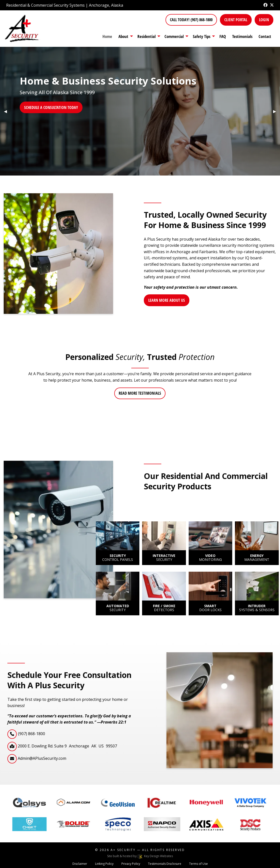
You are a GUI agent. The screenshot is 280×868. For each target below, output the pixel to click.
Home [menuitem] (107, 36)
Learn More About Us (167, 300)
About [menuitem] (123, 36)
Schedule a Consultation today (51, 107)
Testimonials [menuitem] (242, 36)
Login (264, 20)
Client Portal (236, 20)
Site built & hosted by (140, 856)
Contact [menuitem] (265, 36)
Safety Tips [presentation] (202, 36)
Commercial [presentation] (174, 36)
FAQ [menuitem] (223, 36)
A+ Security (123, 850)
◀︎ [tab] (7, 111)
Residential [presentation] (147, 36)
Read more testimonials (140, 393)
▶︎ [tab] (277, 111)
